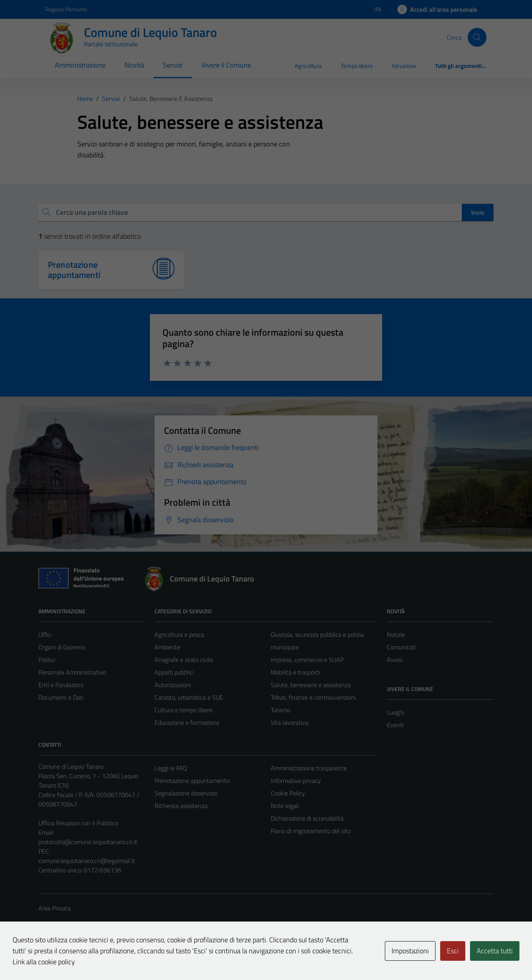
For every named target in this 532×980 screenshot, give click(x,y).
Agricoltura (308, 66)
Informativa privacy (296, 781)
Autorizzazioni (173, 685)
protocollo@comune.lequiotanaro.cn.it (88, 842)
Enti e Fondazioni (61, 685)
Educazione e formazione (187, 722)
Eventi (395, 725)
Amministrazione (80, 65)
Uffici (45, 634)
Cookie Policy (288, 793)
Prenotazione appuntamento (192, 781)
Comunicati (401, 647)
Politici (47, 660)
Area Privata (55, 908)
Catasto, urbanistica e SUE (189, 697)
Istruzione (404, 66)
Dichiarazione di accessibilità (307, 818)
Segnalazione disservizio (186, 793)
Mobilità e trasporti (295, 672)
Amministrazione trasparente (309, 768)
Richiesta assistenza (181, 806)
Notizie (396, 634)
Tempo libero (357, 66)
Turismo (281, 710)
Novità (134, 65)
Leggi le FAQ (171, 768)
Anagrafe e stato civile (184, 660)
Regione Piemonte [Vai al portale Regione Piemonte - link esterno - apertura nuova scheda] (66, 9)
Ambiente (167, 647)
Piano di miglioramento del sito (311, 831)
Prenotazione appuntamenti (74, 270)
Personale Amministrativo (72, 672)
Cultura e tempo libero (183, 710)
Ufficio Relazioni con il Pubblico (78, 823)
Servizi (173, 65)
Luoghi (395, 712)
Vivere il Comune (226, 65)
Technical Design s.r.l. (92, 957)
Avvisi (394, 660)
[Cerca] (477, 37)
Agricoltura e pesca (179, 634)
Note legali (285, 806)
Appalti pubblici (174, 672)
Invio (478, 212)
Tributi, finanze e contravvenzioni (313, 697)
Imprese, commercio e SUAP (307, 660)
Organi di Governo (62, 647)
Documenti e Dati (61, 697)
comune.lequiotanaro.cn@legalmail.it (87, 861)
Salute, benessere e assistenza (311, 685)
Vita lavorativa (290, 722)
